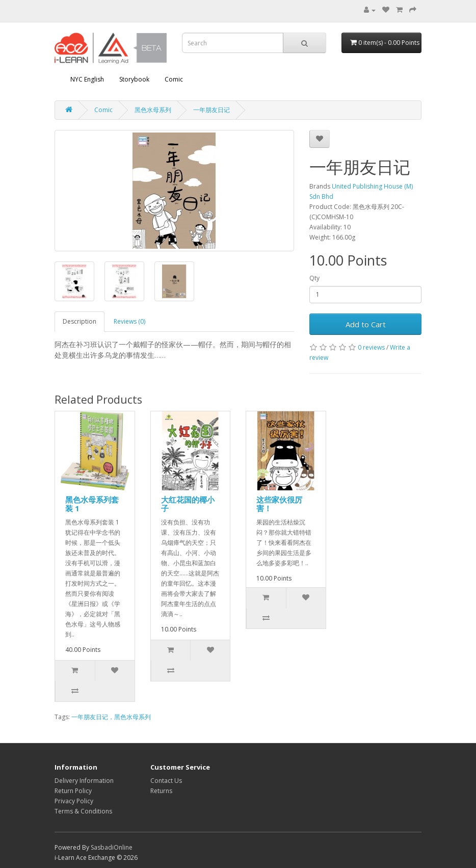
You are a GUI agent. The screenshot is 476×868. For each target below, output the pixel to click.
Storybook (134, 79)
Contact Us (166, 781)
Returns (161, 791)
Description (80, 321)
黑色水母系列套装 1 (92, 504)
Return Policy (73, 791)
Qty (314, 278)
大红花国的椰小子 (188, 504)
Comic (174, 79)
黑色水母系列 (153, 110)
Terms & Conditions (83, 811)
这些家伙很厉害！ (279, 504)
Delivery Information (84, 781)
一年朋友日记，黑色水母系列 (111, 717)
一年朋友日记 (211, 110)
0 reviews (371, 347)
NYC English (87, 79)
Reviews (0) (129, 321)
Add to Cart (366, 324)
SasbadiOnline (112, 847)
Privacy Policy (74, 801)
